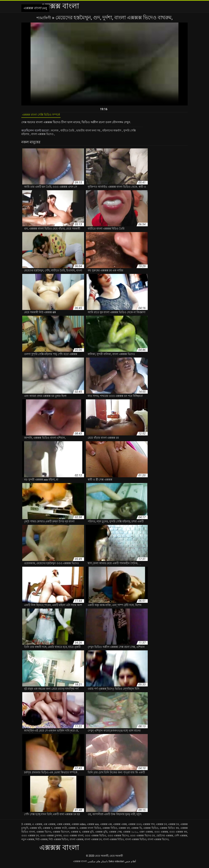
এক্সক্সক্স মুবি (88, 834)
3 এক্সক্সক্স (26, 826)
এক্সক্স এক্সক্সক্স (63, 826)
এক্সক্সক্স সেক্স (115, 834)
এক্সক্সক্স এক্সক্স (120, 826)
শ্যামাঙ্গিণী (44, 18)
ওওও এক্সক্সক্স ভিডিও (95, 838)
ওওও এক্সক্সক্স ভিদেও (118, 838)
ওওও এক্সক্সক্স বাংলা (73, 838)
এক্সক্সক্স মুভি (101, 834)
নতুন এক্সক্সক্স (28, 841)
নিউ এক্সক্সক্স (41, 841)
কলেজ (55, 132)
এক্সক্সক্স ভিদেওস (61, 834)
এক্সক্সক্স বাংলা (80, 863)
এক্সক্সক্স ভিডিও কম (169, 830)
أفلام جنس (130, 863)
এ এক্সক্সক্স (37, 826)
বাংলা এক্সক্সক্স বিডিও (114, 841)
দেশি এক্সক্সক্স (181, 838)
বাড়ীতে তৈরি (69, 132)
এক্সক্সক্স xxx (93, 826)
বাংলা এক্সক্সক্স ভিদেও (52, 136)
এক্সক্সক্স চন (161, 826)
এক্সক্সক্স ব (73, 830)
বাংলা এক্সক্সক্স (76, 841)
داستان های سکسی (98, 863)
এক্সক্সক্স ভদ (124, 830)
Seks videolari (116, 863)
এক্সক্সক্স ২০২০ (130, 834)
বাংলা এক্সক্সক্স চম (93, 841)
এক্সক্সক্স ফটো (60, 830)
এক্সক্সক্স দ (47, 830)
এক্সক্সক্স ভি (137, 830)
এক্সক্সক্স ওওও (135, 826)
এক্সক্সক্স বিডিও (110, 830)
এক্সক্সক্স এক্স (106, 826)
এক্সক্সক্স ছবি (35, 830)
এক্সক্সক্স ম (76, 834)
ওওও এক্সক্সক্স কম (178, 834)
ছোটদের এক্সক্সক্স (165, 838)
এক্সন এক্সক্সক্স (146, 834)
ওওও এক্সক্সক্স (161, 834)
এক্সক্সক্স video (78, 826)
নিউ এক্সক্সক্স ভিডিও (58, 841)
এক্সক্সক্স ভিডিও (151, 830)
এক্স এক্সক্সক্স (49, 826)
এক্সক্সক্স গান (149, 826)
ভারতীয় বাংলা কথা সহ (92, 132)
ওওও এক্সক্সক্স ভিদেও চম (142, 838)
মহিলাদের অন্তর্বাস (117, 132)
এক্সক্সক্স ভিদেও (44, 834)
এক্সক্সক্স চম (173, 826)
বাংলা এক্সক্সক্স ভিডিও (136, 841)
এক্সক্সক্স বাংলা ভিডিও (90, 830)
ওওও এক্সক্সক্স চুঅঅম (51, 838)
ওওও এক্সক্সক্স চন (30, 838)
